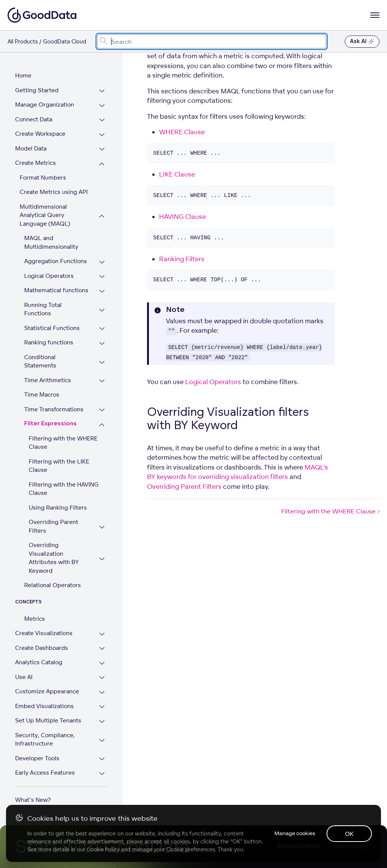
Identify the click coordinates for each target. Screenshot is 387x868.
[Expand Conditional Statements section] (102, 358)
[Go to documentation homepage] (42, 15)
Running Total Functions (43, 309)
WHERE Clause (182, 132)
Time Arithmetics (48, 371)
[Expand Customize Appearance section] (102, 684)
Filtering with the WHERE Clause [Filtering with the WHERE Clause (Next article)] (331, 511)
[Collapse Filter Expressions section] (102, 416)
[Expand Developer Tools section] (102, 751)
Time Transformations (54, 401)
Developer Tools (37, 749)
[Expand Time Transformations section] (102, 402)
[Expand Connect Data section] (102, 120)
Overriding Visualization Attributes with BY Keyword (54, 549)
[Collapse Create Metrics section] (102, 164)
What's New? (33, 791)
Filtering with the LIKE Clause (59, 457)
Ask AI (362, 42)
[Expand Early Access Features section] (102, 765)
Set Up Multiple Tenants (48, 712)
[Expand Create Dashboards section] (102, 640)
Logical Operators (49, 276)
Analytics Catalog (39, 654)
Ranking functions (49, 342)
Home (23, 75)
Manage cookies (294, 833)
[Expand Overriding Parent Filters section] (102, 519)
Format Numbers (43, 177)
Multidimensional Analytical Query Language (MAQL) (45, 215)
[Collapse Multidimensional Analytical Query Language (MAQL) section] (102, 216)
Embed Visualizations (44, 697)
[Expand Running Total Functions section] (102, 310)
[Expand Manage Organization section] (102, 106)
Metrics (35, 610)
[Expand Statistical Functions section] (102, 329)
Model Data (31, 148)
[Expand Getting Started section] (102, 91)
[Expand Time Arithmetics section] (102, 373)
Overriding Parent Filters (53, 518)
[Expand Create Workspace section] (102, 135)
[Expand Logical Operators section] (102, 277)
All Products (23, 41)
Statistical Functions (52, 328)
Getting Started (37, 90)
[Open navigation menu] (375, 15)
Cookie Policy (103, 849)
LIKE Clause (177, 174)
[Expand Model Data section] (102, 150)
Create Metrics (36, 163)
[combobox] (212, 41)
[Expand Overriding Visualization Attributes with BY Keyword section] (102, 550)
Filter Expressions (50, 415)
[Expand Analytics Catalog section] (102, 655)
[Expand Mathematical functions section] (102, 291)
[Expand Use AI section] (102, 669)
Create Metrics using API (54, 192)
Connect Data (34, 119)
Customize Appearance (47, 683)
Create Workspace (40, 134)
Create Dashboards (42, 639)
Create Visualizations (44, 625)
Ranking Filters (182, 259)
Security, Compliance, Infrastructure (45, 731)
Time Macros (42, 386)
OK (349, 834)
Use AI (24, 668)
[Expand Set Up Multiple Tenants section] (102, 713)
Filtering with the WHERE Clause (63, 434)
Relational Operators (53, 577)
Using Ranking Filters (58, 499)
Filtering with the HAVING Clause (64, 480)
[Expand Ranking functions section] (102, 343)
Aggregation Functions (56, 261)
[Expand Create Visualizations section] (102, 626)
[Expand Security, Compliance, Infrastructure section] (102, 732)
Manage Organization (45, 105)
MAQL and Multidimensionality (51, 242)
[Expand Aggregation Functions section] (102, 262)
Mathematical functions (56, 290)
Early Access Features (45, 764)
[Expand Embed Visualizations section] (102, 698)
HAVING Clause (183, 216)
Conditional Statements (57, 357)
